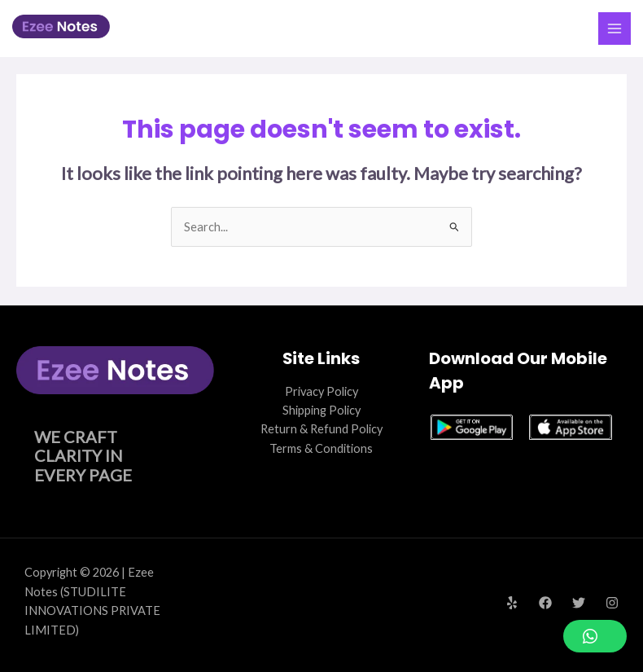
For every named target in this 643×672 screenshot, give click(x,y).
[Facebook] (545, 603)
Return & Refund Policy (321, 429)
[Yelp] (512, 603)
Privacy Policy (321, 391)
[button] (595, 636)
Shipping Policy (321, 410)
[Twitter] (579, 603)
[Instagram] (612, 603)
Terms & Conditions (321, 448)
